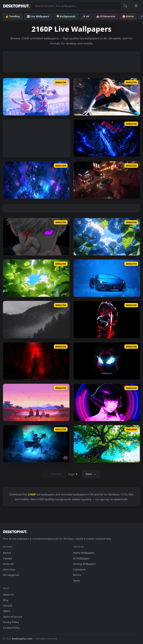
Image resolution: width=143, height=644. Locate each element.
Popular (8, 558)
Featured (8, 564)
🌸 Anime (128, 16)
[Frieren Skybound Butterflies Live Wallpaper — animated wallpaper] (36, 402)
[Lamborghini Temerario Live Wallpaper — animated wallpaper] (107, 278)
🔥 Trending (13, 16)
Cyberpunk (79, 569)
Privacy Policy (11, 622)
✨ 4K (86, 16)
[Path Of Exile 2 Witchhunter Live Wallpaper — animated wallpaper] (36, 444)
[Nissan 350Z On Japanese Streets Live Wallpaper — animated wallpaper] (107, 180)
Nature (77, 575)
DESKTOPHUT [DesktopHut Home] (16, 6)
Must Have (9, 569)
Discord (7, 606)
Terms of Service (13, 617)
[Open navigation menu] (136, 6)
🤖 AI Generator (106, 16)
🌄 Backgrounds (66, 16)
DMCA (7, 611)
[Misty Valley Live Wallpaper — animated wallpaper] (36, 320)
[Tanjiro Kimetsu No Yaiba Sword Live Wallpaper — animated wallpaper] (107, 320)
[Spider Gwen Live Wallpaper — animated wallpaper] (107, 97)
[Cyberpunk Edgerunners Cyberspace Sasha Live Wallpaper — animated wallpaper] (107, 402)
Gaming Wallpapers (84, 564)
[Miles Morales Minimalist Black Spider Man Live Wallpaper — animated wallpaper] (107, 361)
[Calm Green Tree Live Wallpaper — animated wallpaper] (107, 444)
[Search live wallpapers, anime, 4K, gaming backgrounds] (76, 6)
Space (76, 580)
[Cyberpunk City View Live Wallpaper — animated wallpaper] (36, 180)
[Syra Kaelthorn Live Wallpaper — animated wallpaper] (36, 361)
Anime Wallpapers (84, 553)
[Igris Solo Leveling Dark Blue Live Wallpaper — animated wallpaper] (107, 138)
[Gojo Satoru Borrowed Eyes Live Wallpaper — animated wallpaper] (36, 237)
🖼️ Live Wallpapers (38, 16)
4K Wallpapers (81, 558)
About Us (8, 595)
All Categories (11, 575)
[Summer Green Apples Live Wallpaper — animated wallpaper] (36, 278)
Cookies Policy (11, 628)
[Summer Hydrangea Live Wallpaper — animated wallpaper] (107, 237)
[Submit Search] (125, 6)
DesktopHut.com (22, 639)
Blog (6, 600)
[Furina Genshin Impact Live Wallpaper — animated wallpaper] (36, 97)
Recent (7, 553)
